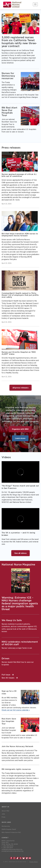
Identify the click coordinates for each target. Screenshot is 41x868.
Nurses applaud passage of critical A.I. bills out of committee (19, 175)
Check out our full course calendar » (16, 710)
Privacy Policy (34, 862)
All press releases (20, 388)
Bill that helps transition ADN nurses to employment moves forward (20, 235)
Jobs (3, 814)
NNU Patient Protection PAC (11, 832)
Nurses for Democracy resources (8, 76)
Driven (6, 659)
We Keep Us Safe (12, 620)
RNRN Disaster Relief (9, 829)
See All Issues (10, 678)
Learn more (20, 438)
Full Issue (8, 675)
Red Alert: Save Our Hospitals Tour (9, 721)
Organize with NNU (20, 429)
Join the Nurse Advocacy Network (17, 746)
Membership (6, 826)
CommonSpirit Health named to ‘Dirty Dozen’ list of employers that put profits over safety (20, 295)
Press (3, 817)
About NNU (6, 811)
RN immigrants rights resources (16, 769)
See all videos (21, 553)
